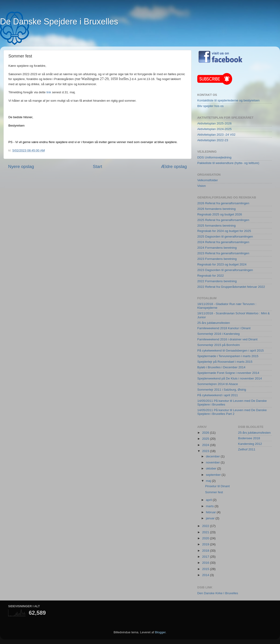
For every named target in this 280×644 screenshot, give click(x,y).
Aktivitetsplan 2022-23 (213, 140)
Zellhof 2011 (247, 449)
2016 (206, 563)
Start (98, 166)
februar (211, 512)
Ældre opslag (174, 166)
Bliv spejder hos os (210, 106)
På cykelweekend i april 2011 (218, 395)
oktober (212, 468)
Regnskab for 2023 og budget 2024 (222, 264)
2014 (206, 575)
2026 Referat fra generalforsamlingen (223, 203)
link (49, 92)
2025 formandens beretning (216, 226)
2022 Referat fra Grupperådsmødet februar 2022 (231, 287)
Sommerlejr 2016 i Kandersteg (218, 334)
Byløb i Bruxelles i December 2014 (221, 367)
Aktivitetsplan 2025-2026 (214, 123)
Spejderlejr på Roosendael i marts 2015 (225, 362)
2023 (206, 451)
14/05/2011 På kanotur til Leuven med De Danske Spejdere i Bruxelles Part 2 (232, 412)
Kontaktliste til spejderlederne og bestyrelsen (228, 100)
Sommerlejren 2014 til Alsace (218, 384)
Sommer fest (214, 492)
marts (210, 506)
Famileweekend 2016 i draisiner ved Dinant (227, 339)
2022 (206, 526)
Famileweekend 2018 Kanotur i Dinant (224, 328)
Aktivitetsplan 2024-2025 (214, 129)
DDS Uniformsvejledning (214, 157)
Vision (202, 186)
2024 (206, 445)
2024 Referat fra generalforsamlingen (223, 242)
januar (211, 518)
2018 (206, 551)
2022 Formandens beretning (217, 281)
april (209, 500)
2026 (206, 433)
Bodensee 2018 (249, 438)
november (213, 462)
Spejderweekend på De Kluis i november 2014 (230, 378)
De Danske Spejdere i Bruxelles (59, 22)
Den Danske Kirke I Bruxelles (218, 593)
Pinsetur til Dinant (217, 486)
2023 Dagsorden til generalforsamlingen (225, 270)
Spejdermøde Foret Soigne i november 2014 (228, 373)
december (213, 456)
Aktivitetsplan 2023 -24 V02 (216, 135)
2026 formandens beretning (216, 209)
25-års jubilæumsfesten (214, 323)
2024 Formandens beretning (217, 248)
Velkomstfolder (208, 180)
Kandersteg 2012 (250, 444)
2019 (206, 544)
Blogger (160, 632)
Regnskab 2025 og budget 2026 (220, 214)
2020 (206, 538)
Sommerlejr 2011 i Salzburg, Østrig (222, 390)
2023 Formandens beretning (217, 259)
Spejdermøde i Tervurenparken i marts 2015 (228, 356)
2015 (206, 569)
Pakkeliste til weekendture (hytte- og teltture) (228, 163)
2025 (206, 439)
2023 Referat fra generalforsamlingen (223, 253)
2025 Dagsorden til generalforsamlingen (225, 236)
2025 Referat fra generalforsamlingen (223, 220)
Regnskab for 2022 (211, 276)
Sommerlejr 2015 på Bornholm (219, 345)
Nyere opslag (21, 166)
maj (209, 481)
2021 (206, 532)
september (214, 475)
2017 (206, 557)
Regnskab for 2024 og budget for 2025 (224, 231)
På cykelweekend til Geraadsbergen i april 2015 (231, 351)
